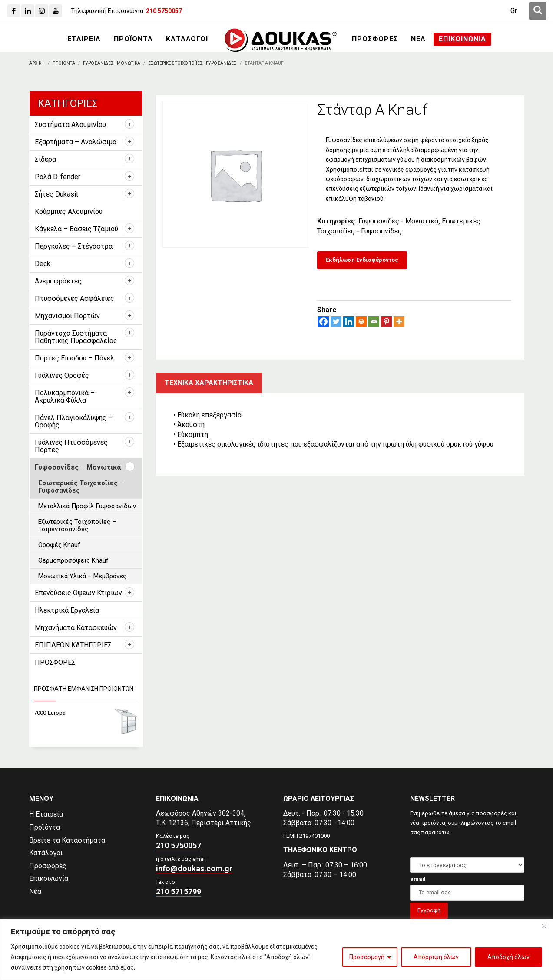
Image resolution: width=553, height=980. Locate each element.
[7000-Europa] (86, 713)
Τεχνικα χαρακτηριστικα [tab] (209, 383)
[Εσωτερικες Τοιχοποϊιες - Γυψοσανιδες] (192, 63)
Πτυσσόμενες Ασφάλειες (75, 298)
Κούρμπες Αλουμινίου (69, 212)
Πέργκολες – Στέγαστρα (74, 246)
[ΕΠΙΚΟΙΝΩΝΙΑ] (462, 39)
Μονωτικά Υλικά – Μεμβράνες (82, 576)
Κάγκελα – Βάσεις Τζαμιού (76, 229)
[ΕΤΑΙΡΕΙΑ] (84, 39)
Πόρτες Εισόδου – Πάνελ (75, 358)
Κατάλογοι (46, 853)
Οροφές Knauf (59, 545)
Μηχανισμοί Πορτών (67, 316)
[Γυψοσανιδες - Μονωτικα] (112, 63)
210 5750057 (179, 845)
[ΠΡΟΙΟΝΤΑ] (64, 63)
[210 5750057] (164, 11)
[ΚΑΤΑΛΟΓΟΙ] (187, 39)
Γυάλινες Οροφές (62, 375)
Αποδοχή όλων (508, 957)
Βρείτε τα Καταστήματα (67, 840)
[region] (276, 949)
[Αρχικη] (37, 63)
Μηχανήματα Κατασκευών (76, 628)
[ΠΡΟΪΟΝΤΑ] (133, 39)
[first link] (538, 11)
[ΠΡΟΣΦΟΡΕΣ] (375, 39)
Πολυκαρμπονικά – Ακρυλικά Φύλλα (65, 397)
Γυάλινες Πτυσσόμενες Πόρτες (71, 446)
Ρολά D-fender (58, 177)
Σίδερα (45, 159)
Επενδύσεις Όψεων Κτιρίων (78, 593)
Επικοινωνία (49, 878)
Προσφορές (48, 866)
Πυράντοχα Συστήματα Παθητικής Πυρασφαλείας (76, 337)
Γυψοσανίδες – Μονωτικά (78, 467)
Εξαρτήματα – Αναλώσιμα (76, 142)
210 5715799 (179, 892)
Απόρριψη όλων (436, 957)
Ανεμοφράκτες (58, 281)
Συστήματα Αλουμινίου (70, 125)
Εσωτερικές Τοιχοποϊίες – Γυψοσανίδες (81, 487)
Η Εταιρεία (46, 814)
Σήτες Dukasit (56, 194)
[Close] (544, 926)
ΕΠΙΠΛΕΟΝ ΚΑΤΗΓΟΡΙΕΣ (73, 645)
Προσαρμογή (367, 957)
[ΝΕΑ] (418, 39)
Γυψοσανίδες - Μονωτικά (398, 221)
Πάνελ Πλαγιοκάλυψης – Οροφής (74, 421)
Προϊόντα (45, 827)
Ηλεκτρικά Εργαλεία (67, 610)
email (418, 879)
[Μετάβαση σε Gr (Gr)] (514, 11)
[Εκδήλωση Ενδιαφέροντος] (362, 260)
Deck (43, 264)
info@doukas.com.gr (194, 868)
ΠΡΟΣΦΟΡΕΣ (55, 662)
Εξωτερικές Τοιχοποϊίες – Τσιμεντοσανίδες (77, 525)
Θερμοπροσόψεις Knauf (73, 560)
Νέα (35, 892)
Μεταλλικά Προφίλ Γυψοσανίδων (87, 506)
